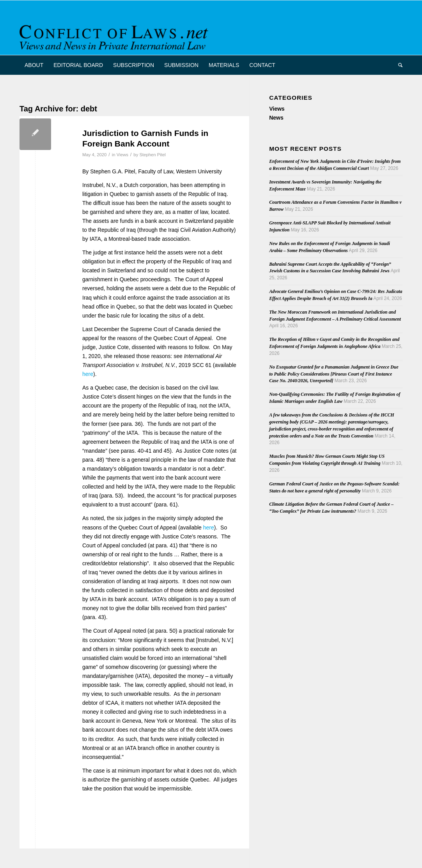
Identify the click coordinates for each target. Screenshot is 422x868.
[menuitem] (34, 65)
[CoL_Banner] (115, 34)
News (276, 118)
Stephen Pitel (152, 155)
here (88, 374)
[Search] (398, 65)
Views (122, 155)
